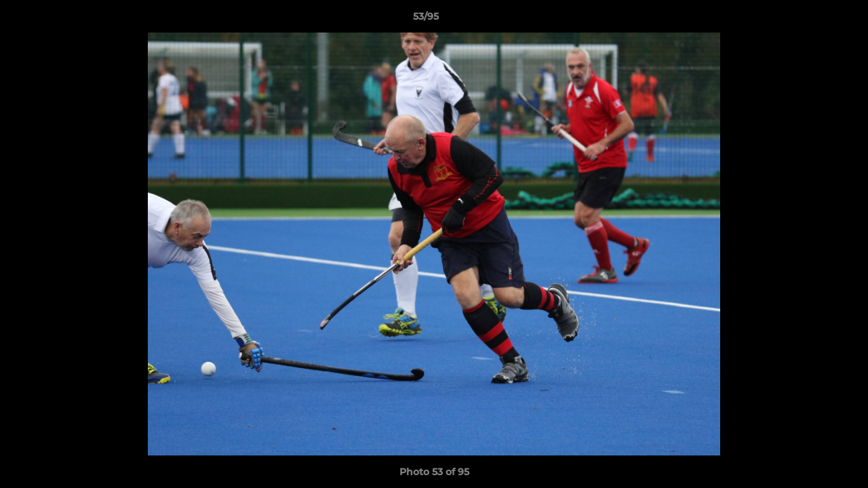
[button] (811, 20)
